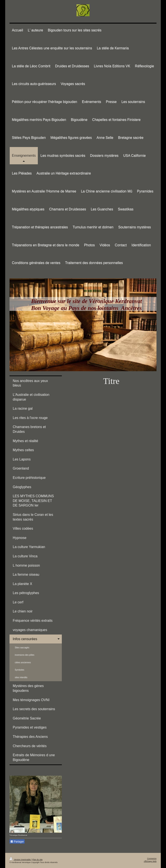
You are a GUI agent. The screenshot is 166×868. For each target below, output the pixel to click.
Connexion (152, 858)
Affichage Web (150, 861)
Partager (17, 842)
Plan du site (37, 860)
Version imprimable (20, 860)
